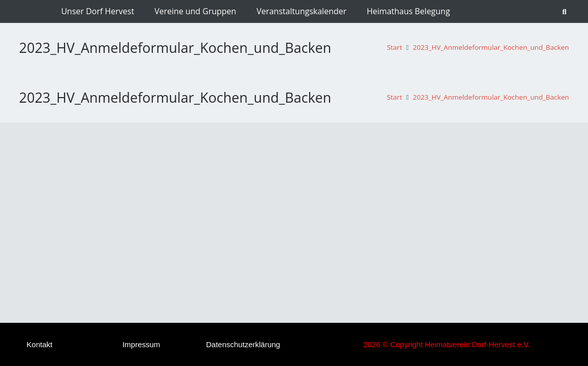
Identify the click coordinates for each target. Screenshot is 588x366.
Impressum (141, 344)
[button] (564, 12)
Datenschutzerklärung (243, 344)
